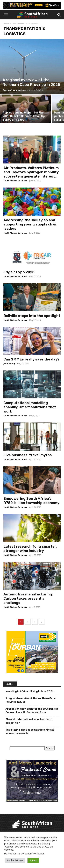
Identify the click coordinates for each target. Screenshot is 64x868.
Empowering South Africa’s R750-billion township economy (31, 501)
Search (49, 748)
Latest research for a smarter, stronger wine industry (30, 549)
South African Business (15, 90)
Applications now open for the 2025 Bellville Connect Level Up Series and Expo (32, 711)
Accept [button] (33, 860)
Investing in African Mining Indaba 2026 (29, 691)
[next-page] (42, 622)
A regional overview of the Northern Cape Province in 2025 (30, 700)
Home (6, 24)
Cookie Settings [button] (15, 860)
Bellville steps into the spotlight (32, 316)
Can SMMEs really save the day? (31, 359)
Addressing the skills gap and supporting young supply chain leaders (30, 224)
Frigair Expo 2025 (19, 272)
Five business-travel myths (28, 455)
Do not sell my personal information (24, 854)
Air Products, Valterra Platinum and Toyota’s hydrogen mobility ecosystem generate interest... (31, 172)
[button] (6, 15)
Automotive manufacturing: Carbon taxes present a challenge (28, 598)
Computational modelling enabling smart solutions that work (30, 407)
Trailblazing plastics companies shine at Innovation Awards (30, 732)
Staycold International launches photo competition (29, 721)
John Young (9, 364)
